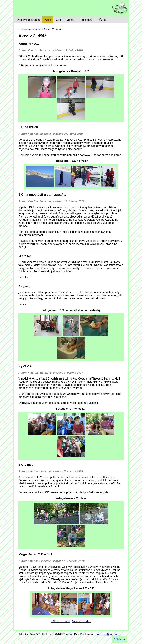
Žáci (59, 20)
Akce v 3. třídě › (81, 621)
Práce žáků (86, 20)
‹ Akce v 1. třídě (60, 621)
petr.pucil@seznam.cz (109, 634)
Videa (70, 20)
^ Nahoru (119, 639)
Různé (102, 20)
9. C (39, 8)
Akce (47, 29)
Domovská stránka (30, 29)
